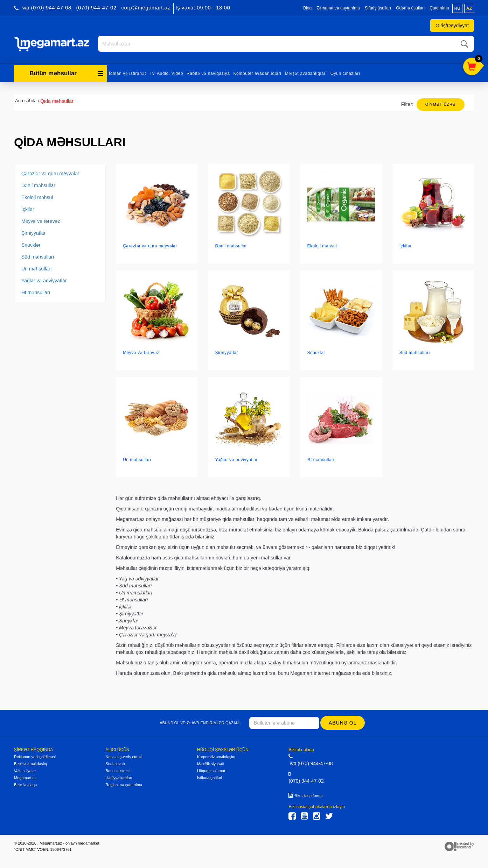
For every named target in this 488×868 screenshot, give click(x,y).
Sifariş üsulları (378, 8)
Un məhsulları (37, 268)
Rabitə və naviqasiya (208, 73)
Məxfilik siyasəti (210, 763)
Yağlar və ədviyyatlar (44, 280)
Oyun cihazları (345, 73)
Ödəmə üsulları (410, 8)
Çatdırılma (439, 8)
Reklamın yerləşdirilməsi (35, 756)
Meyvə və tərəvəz (41, 220)
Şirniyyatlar (33, 232)
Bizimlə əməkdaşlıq (30, 763)
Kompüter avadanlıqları (257, 73)
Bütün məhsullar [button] (67, 73)
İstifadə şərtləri (210, 777)
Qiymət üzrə (441, 104)
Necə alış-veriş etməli (124, 756)
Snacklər (31, 244)
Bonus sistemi (117, 770)
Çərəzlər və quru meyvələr (50, 173)
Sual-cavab (115, 763)
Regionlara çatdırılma (124, 784)
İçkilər (28, 209)
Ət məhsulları (36, 292)
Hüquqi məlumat (211, 770)
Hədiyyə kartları (119, 777)
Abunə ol (343, 722)
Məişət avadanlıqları (306, 73)
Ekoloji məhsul (37, 197)
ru (457, 8)
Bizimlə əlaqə (25, 784)
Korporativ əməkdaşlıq (216, 756)
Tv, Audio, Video (166, 73)
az (469, 8)
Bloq (307, 8)
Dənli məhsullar (38, 185)
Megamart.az (25, 777)
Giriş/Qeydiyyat (452, 26)
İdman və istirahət (127, 73)
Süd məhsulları (38, 256)
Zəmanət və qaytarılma (338, 8)
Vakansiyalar (25, 770)
